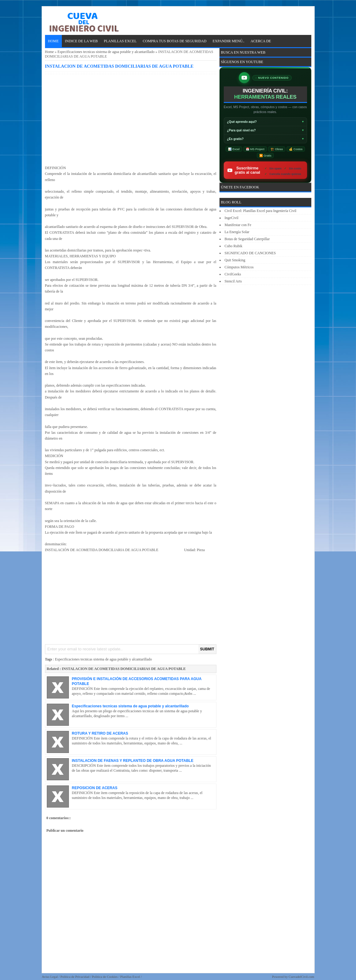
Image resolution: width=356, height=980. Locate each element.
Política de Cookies (105, 977)
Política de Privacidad (75, 977)
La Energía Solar (237, 232)
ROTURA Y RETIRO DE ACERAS (100, 733)
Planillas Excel (130, 977)
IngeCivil (232, 218)
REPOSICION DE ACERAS (95, 788)
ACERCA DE (261, 41)
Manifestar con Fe (238, 225)
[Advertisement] (131, 119)
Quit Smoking (235, 260)
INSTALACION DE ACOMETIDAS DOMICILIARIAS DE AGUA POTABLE (119, 66)
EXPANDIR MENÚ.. (228, 41)
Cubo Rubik (234, 246)
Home (53, 41)
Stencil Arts (233, 281)
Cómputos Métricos (239, 267)
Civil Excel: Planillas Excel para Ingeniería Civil (261, 211)
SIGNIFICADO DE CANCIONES (250, 253)
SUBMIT (207, 649)
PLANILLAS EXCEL (120, 41)
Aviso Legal (50, 977)
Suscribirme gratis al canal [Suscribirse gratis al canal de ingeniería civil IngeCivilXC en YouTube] (264, 170)
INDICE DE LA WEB (81, 41)
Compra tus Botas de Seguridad (174, 41)
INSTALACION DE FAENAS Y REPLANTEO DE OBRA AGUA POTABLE (133, 761)
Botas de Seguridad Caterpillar (247, 239)
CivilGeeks (233, 274)
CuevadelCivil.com (302, 977)
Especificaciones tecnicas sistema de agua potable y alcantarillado (106, 52)
